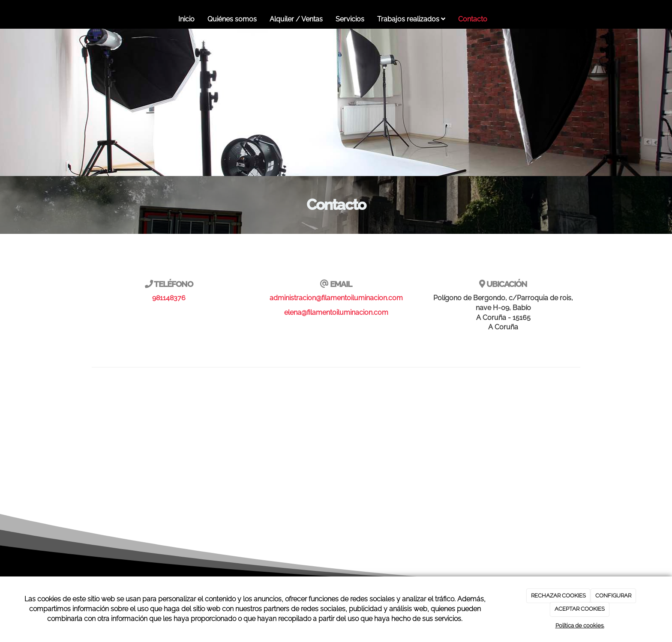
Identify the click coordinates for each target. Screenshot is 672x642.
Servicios (350, 19)
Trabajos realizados (411, 19)
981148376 (169, 298)
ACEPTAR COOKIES (580, 609)
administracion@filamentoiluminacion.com (336, 298)
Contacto (473, 19)
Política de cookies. (580, 626)
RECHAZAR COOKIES (558, 596)
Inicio (186, 19)
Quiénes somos (232, 19)
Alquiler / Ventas (296, 19)
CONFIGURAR (613, 596)
